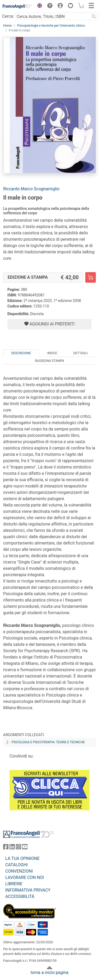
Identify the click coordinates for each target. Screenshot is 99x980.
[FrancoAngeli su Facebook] (6, 848)
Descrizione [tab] (21, 353)
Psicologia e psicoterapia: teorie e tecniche (48, 742)
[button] (38, 6)
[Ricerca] (94, 16)
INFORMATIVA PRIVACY (28, 890)
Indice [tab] (52, 353)
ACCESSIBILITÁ (20, 896)
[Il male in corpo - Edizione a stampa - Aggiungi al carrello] (91, 277)
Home (7, 26)
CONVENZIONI (19, 871)
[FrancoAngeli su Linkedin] (12, 848)
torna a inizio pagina (49, 972)
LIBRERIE (14, 884)
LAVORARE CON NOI (25, 877)
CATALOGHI (16, 865)
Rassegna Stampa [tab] (49, 361)
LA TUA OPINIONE (22, 858)
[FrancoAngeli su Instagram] (18, 848)
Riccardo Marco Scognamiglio (31, 189)
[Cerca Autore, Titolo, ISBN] (52, 16)
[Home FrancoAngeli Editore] (17, 6)
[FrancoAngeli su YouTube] (25, 848)
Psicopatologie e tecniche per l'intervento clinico (51, 26)
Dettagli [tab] (81, 353)
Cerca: (8, 16)
